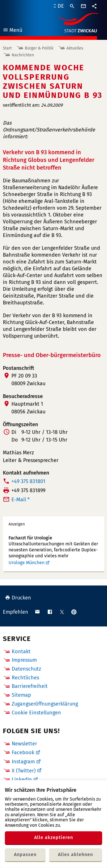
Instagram (23, 762)
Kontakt (21, 651)
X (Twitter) (24, 771)
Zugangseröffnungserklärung (45, 704)
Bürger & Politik (39, 48)
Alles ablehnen (75, 854)
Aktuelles (75, 48)
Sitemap (21, 695)
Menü (12, 31)
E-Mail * (21, 500)
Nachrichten (23, 55)
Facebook (23, 752)
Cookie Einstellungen (36, 713)
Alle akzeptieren (54, 837)
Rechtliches (25, 678)
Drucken (18, 598)
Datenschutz (26, 669)
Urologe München (27, 563)
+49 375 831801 (28, 481)
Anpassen (25, 854)
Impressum (24, 660)
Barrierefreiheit (30, 686)
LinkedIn (22, 780)
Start (7, 48)
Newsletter (24, 744)
